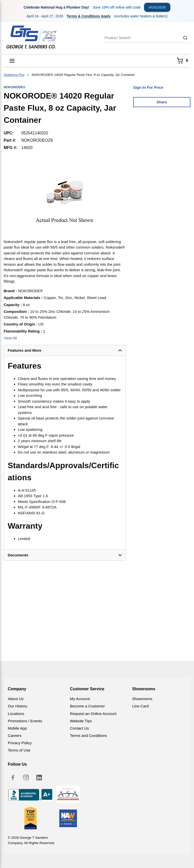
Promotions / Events (25, 721)
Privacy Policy (20, 743)
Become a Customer (87, 706)
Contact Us (79, 728)
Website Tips (81, 721)
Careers (15, 736)
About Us (16, 699)
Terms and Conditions (88, 736)
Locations (16, 714)
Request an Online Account (93, 714)
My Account (80, 699)
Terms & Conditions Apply (89, 16)
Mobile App (17, 728)
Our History (18, 706)
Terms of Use (19, 750)
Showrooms (142, 699)
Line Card (141, 706)
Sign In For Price (148, 87)
